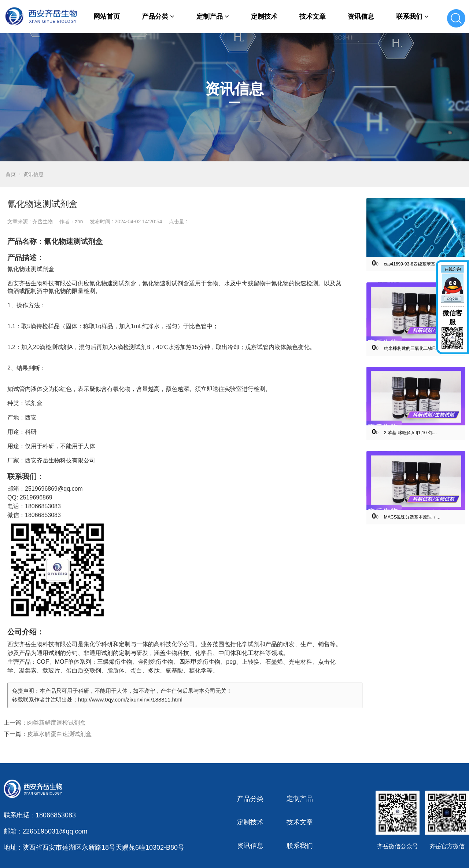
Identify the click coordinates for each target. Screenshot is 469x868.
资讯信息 (361, 17)
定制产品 (213, 17)
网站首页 (107, 17)
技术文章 (313, 17)
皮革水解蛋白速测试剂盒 (59, 734)
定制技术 (264, 17)
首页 (11, 174)
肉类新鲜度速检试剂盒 (56, 723)
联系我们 (412, 17)
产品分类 (158, 17)
